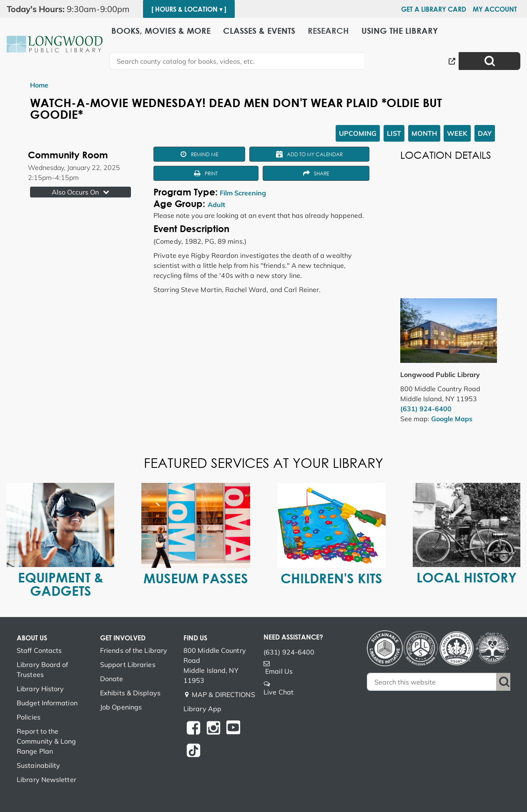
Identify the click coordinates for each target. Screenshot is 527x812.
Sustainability (38, 765)
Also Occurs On (81, 192)
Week (457, 133)
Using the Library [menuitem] (400, 30)
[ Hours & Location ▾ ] (189, 9)
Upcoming (358, 133)
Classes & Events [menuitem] (259, 30)
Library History (40, 689)
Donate (112, 679)
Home (39, 85)
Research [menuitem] (328, 30)
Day (485, 133)
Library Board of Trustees (43, 670)
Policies (29, 717)
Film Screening (243, 193)
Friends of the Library (134, 650)
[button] (72, 9)
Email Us (279, 671)
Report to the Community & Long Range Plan (46, 741)
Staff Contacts (39, 650)
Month (424, 133)
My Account (495, 9)
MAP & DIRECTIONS (223, 695)
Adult (216, 205)
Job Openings (121, 707)
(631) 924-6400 (426, 409)
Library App (202, 709)
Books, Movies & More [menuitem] (161, 30)
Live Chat (279, 692)
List (394, 133)
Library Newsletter (46, 780)
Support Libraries (128, 665)
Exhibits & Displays (130, 693)
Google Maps (452, 419)
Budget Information (47, 703)
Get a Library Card (434, 9)
